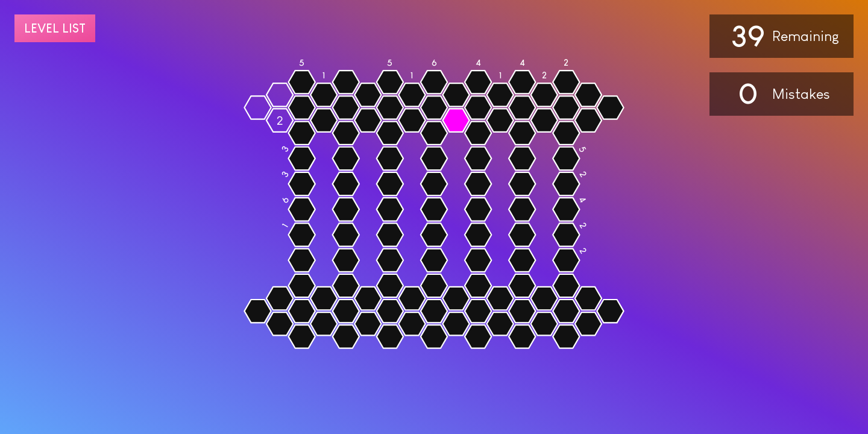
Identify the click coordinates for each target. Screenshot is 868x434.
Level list (55, 28)
